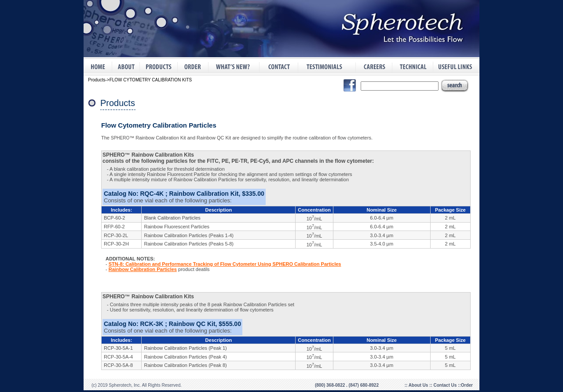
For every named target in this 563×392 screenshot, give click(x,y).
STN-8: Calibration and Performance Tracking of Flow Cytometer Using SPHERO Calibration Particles (225, 264)
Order (467, 385)
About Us (419, 385)
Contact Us (446, 385)
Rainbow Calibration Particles (143, 269)
